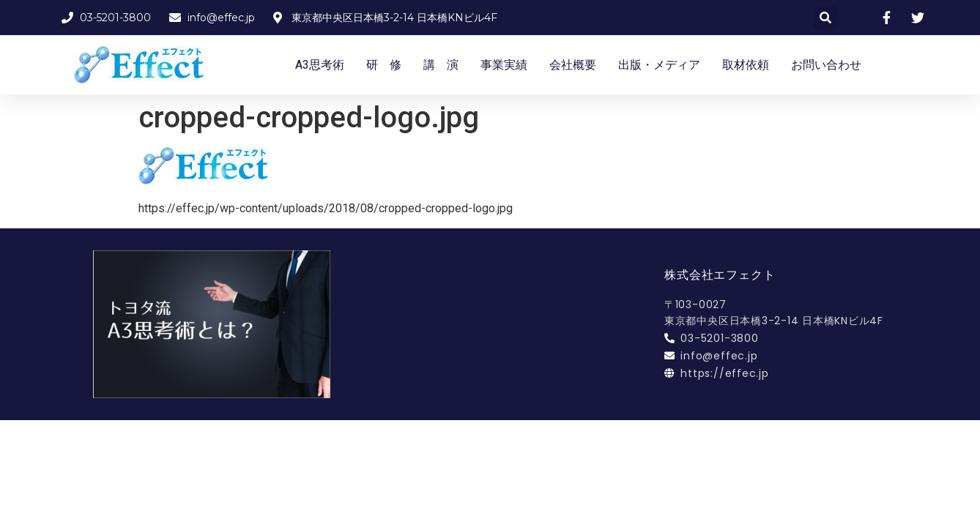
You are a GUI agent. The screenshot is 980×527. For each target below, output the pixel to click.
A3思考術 (320, 65)
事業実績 (504, 65)
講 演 (441, 65)
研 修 (384, 65)
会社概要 (573, 65)
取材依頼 (746, 65)
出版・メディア (659, 65)
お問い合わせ (826, 65)
